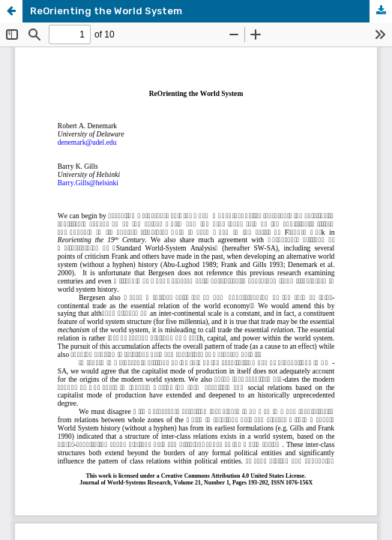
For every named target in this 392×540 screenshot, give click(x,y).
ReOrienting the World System (106, 11)
